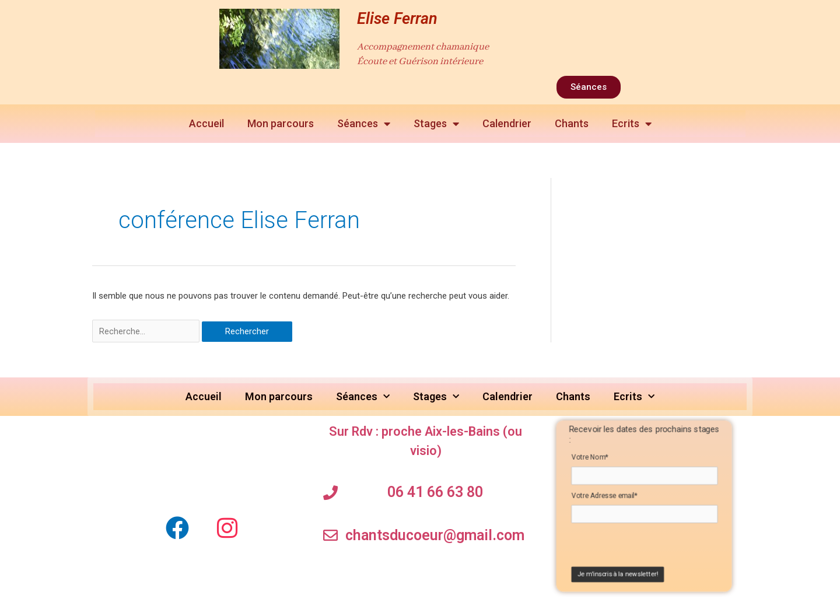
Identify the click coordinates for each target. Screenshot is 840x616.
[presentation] (642, 551)
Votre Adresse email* (604, 499)
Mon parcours (281, 123)
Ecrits (632, 124)
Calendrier (507, 123)
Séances (364, 124)
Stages (436, 124)
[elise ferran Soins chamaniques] (202, 465)
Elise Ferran (397, 19)
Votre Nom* (590, 460)
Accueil (206, 123)
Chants (572, 123)
